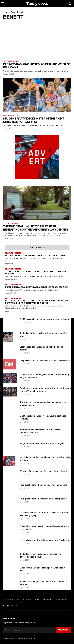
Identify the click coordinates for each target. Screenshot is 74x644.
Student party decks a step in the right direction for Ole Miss (33, 120)
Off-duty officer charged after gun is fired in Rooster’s (45, 471)
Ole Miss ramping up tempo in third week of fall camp (37, 66)
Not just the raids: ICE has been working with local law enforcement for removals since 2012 (37, 302)
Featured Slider (11, 61)
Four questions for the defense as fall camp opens (43, 485)
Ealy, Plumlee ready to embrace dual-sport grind (42, 444)
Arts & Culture (10, 224)
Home (6, 12)
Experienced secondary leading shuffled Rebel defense (36, 287)
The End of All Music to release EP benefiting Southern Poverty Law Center (35, 228)
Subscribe (63, 630)
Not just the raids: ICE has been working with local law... (45, 361)
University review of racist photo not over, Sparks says (45, 540)
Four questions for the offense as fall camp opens (43, 499)
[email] (29, 630)
